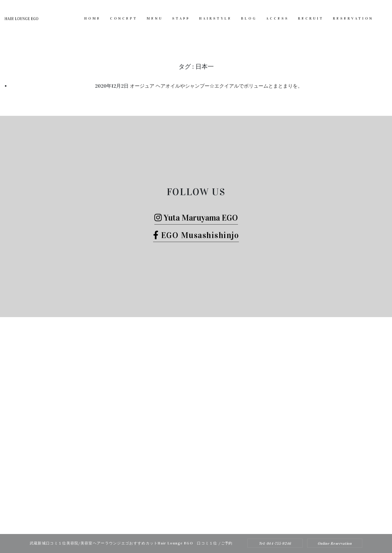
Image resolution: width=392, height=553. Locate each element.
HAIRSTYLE (215, 18)
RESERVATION (353, 18)
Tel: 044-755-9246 (275, 544)
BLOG (249, 18)
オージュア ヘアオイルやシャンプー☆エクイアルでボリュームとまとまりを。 (216, 86)
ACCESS (277, 18)
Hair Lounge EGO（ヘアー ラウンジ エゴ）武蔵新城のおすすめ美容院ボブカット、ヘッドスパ (188, 522)
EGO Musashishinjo (196, 235)
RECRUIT (311, 18)
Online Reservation (335, 544)
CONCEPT (124, 18)
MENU (155, 18)
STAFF (181, 18)
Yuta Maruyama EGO (196, 218)
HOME (92, 18)
